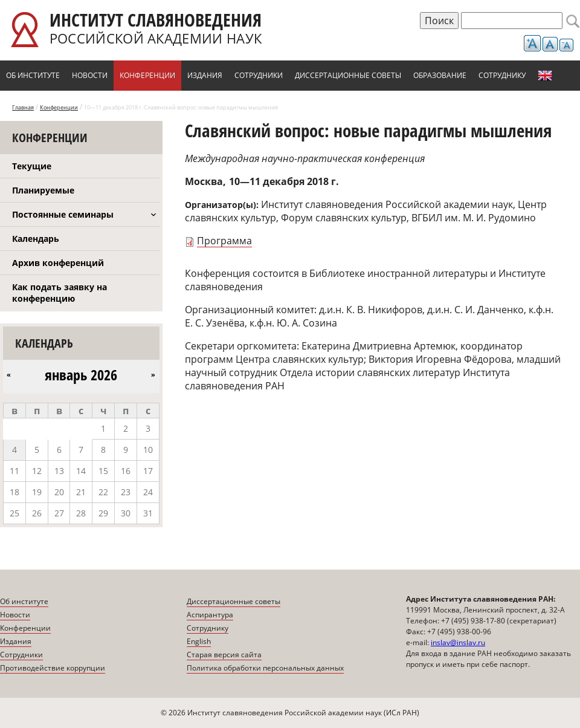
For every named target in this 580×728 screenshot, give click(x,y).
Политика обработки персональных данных (265, 668)
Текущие (32, 166)
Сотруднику (502, 75)
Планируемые (43, 190)
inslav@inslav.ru (458, 642)
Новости (90, 75)
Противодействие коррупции (53, 668)
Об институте (33, 75)
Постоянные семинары (63, 214)
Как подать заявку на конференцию (60, 293)
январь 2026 (81, 375)
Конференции (147, 75)
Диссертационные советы (348, 75)
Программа (224, 241)
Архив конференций (58, 263)
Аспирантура (210, 615)
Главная (23, 107)
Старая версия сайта (224, 655)
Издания (205, 75)
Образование (440, 75)
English (545, 76)
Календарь (36, 239)
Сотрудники (259, 75)
